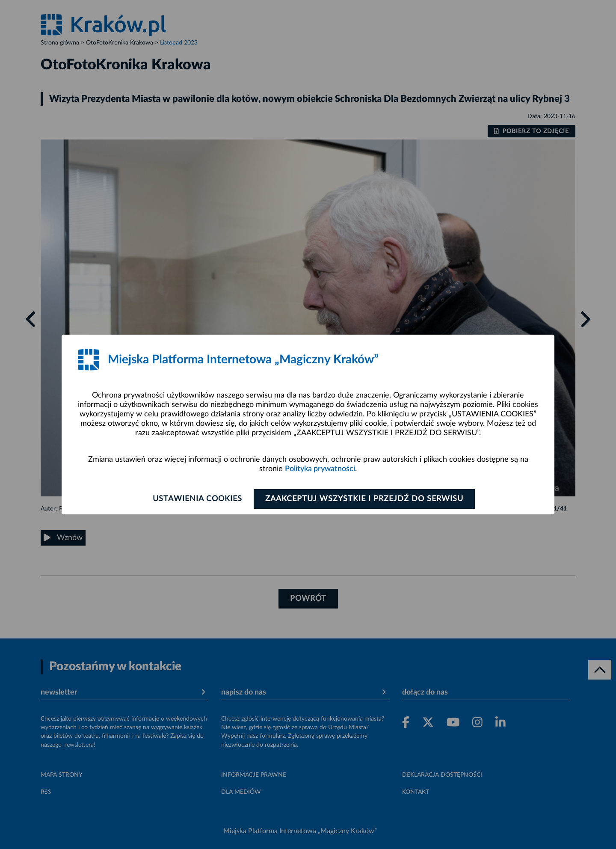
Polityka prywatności (320, 469)
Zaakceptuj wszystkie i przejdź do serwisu (364, 499)
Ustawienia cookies (197, 499)
